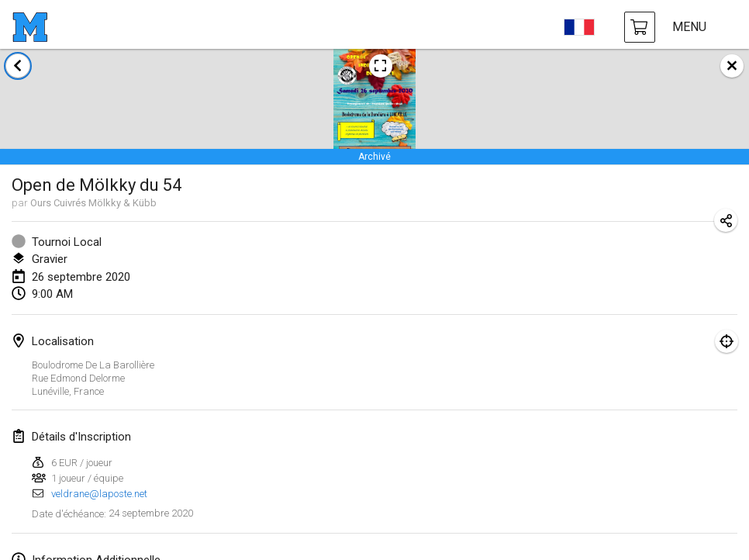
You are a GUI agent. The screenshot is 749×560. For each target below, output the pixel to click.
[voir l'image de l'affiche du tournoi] (381, 66)
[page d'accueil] (30, 27)
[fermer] (732, 66)
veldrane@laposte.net (99, 494)
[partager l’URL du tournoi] (726, 220)
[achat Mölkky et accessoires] (640, 27)
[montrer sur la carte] (727, 341)
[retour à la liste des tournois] (18, 66)
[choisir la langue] (579, 27)
